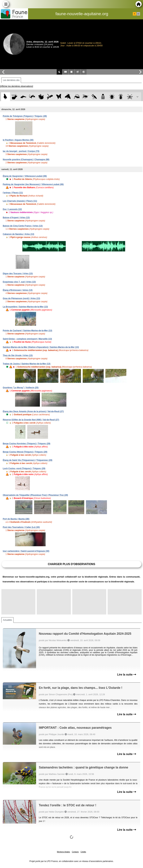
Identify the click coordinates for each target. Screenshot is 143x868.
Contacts (75, 852)
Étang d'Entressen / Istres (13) (18, 290)
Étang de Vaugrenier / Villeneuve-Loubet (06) (25, 176)
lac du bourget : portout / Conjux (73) (21, 151)
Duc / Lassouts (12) (12, 209)
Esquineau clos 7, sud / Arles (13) (19, 282)
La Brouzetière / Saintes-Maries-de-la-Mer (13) (25, 307)
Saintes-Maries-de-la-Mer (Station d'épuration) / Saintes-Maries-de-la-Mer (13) (41, 347)
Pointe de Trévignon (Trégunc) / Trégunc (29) (25, 116)
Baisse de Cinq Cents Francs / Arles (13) (23, 226)
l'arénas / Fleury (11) (13, 193)
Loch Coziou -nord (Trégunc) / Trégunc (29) (24, 468)
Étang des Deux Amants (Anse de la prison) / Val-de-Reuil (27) (33, 411)
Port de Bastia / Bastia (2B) (16, 519)
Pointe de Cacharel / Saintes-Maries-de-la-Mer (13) (27, 331)
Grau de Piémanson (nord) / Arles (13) (21, 298)
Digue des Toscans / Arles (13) (18, 274)
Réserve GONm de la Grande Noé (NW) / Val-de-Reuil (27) (31, 420)
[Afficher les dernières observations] (17, 86)
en (138, 14)
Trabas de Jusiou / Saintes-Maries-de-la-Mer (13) (27, 364)
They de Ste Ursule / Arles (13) (18, 355)
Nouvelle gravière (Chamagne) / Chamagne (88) (26, 159)
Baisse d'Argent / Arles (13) (16, 218)
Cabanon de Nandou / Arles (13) (18, 234)
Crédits (83, 852)
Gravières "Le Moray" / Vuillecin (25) (21, 388)
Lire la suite (127, 675)
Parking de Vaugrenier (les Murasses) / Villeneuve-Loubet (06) (33, 184)
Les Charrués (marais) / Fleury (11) (20, 201)
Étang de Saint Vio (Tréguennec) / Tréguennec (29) (28, 460)
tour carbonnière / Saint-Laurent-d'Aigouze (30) (26, 551)
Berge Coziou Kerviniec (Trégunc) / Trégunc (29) (27, 444)
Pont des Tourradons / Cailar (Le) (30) (21, 527)
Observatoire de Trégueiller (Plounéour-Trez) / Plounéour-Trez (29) (35, 495)
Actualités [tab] (7, 620)
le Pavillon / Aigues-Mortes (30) (18, 140)
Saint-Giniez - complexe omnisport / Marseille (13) (27, 339)
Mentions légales (64, 852)
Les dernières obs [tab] (11, 80)
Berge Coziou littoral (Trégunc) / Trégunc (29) (25, 452)
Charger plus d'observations (71, 564)
